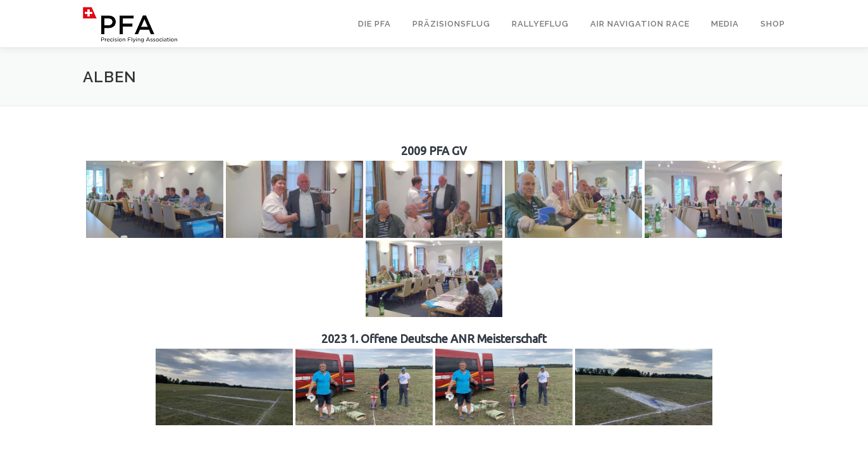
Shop (773, 24)
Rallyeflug (540, 24)
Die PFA (375, 24)
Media (725, 24)
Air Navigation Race (640, 24)
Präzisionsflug (451, 24)
